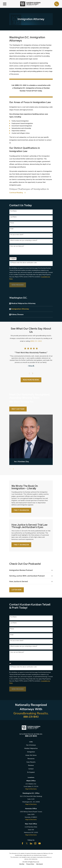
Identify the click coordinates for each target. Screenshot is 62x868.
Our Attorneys (31, 746)
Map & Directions (31, 789)
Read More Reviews (31, 380)
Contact (31, 769)
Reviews (31, 766)
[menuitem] (32, 304)
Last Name (13, 217)
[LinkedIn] (31, 844)
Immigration (31, 752)
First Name (13, 211)
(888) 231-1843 (36, 341)
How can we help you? (17, 246)
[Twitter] (27, 844)
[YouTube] (40, 844)
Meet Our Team (18, 409)
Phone (12, 223)
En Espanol (31, 773)
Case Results (31, 763)
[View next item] (33, 374)
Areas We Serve (31, 756)
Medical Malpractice (31, 749)
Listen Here (17, 590)
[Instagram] (35, 844)
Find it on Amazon (21, 510)
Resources (31, 759)
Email (12, 229)
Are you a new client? (17, 235)
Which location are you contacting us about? (24, 241)
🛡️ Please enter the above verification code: (24, 263)
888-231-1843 (31, 717)
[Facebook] (22, 844)
